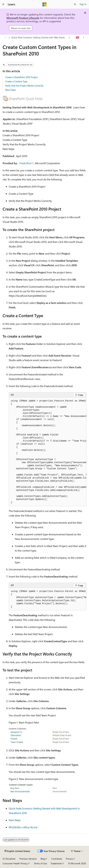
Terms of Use (40, 863)
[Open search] (75, 4)
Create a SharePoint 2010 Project (21, 77)
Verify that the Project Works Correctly (24, 86)
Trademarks (56, 863)
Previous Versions (28, 859)
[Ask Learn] (78, 38)
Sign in (83, 4)
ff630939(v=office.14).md (23, 827)
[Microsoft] (44, 4)
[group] (48, 452)
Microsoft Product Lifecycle (23, 18)
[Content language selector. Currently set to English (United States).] (17, 851)
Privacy (69, 859)
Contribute (57, 859)
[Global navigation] (3, 4)
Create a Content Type (16, 81)
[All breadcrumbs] (5, 38)
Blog (43, 859)
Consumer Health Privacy (15, 863)
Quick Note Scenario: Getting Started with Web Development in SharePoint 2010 (40, 37)
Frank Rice (25, 163)
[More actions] (84, 38)
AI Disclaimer (9, 859)
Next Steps (11, 90)
